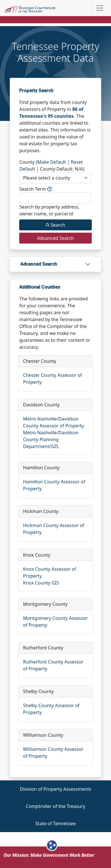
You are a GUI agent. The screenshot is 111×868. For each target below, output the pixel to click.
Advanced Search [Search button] (55, 238)
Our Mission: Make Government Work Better (49, 855)
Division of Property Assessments (55, 789)
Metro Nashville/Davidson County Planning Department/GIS (51, 439)
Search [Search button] (55, 225)
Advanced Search (39, 264)
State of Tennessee (55, 823)
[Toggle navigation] (100, 8)
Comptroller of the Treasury (55, 806)
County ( (28, 162)
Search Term (35, 189)
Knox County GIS (41, 583)
